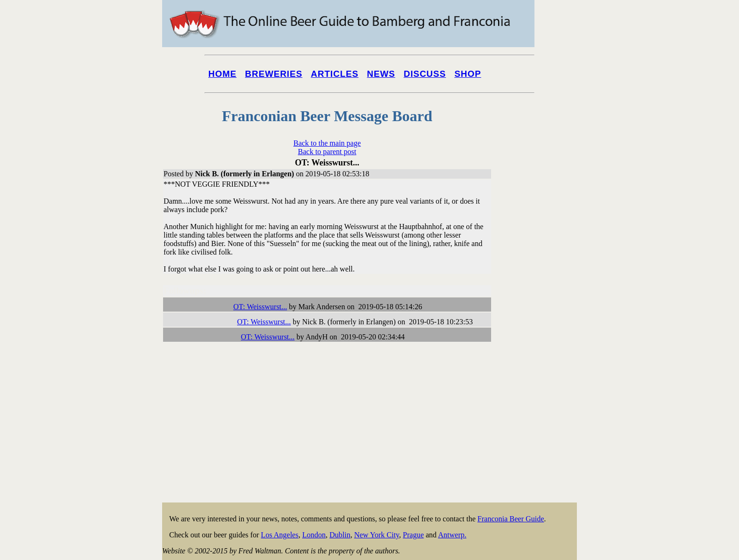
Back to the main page (327, 143)
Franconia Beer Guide (511, 519)
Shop (468, 74)
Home (222, 74)
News (381, 74)
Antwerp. (452, 535)
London (314, 535)
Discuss (425, 74)
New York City (376, 535)
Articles (335, 74)
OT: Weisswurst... (260, 307)
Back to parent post (327, 152)
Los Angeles (280, 535)
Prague (413, 535)
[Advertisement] (539, 359)
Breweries (274, 74)
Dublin (340, 535)
